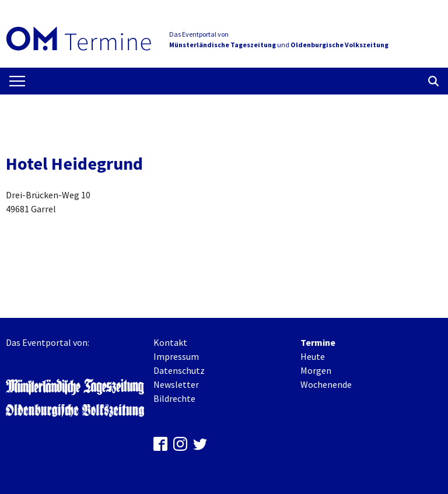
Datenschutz (179, 370)
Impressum (176, 356)
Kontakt (170, 342)
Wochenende (326, 384)
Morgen (316, 370)
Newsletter (176, 384)
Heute (313, 356)
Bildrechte (174, 398)
